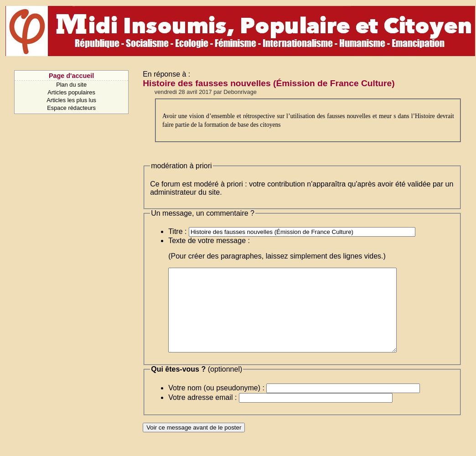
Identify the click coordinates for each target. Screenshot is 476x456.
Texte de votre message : (209, 241)
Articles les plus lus (71, 100)
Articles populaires (71, 92)
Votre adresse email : (202, 414)
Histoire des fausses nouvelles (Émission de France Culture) (269, 83)
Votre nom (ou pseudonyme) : (216, 404)
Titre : (177, 231)
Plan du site (71, 85)
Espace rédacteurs (71, 108)
